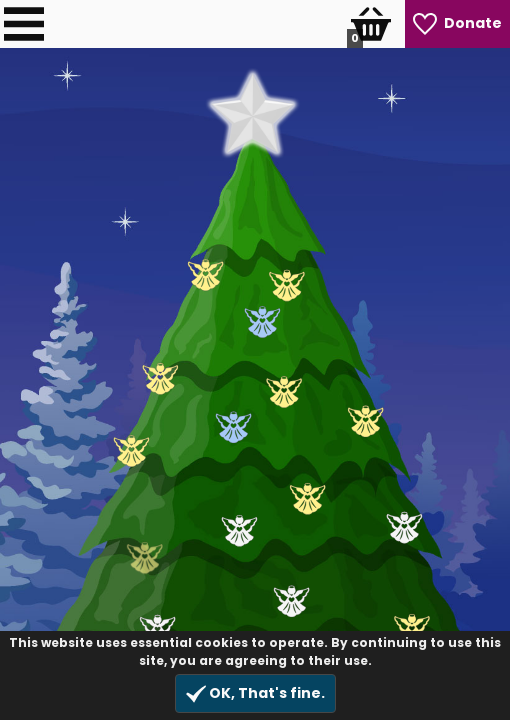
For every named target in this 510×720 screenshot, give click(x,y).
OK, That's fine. (255, 693)
